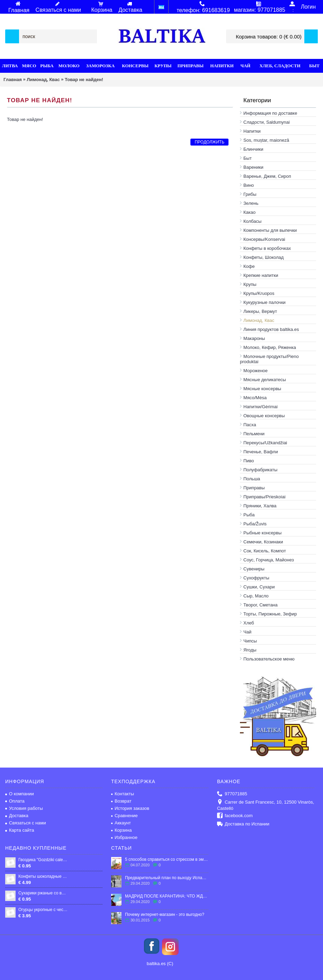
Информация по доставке (270, 113)
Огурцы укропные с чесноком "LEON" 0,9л (43, 910)
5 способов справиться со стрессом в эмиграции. (167, 859)
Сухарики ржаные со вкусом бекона (43, 893)
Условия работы (24, 808)
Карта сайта (20, 830)
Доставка (17, 816)
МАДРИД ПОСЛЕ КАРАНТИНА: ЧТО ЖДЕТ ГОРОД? (167, 896)
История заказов (130, 808)
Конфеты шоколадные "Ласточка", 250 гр (43, 876)
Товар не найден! (84, 80)
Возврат (121, 801)
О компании (20, 794)
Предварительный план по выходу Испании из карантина (167, 878)
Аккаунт (121, 823)
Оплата (15, 801)
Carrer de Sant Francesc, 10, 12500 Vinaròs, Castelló (266, 805)
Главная (13, 80)
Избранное (124, 837)
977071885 (232, 794)
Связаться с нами (26, 823)
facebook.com (235, 816)
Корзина (122, 830)
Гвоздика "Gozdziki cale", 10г (43, 860)
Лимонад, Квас (43, 80)
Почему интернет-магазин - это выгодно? (165, 915)
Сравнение (124, 816)
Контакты (123, 794)
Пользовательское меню (269, 659)
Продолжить (209, 142)
